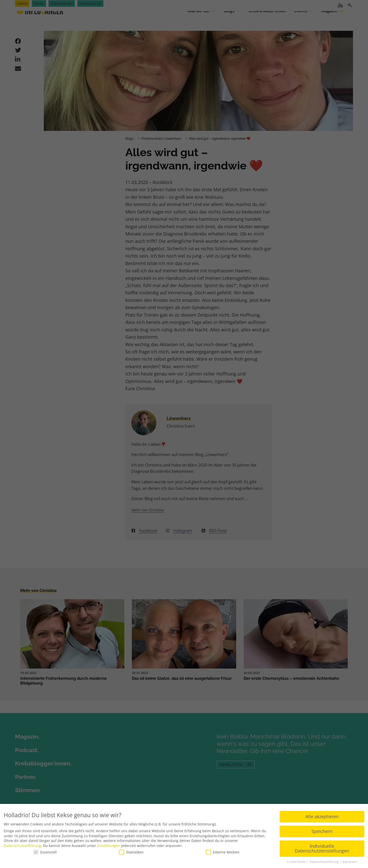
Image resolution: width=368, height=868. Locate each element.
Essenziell (45, 849)
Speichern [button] (322, 828)
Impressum (350, 858)
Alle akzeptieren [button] (322, 813)
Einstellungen (109, 842)
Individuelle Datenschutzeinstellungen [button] (322, 845)
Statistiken (131, 849)
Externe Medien (223, 849)
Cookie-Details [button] (297, 858)
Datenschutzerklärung (22, 842)
